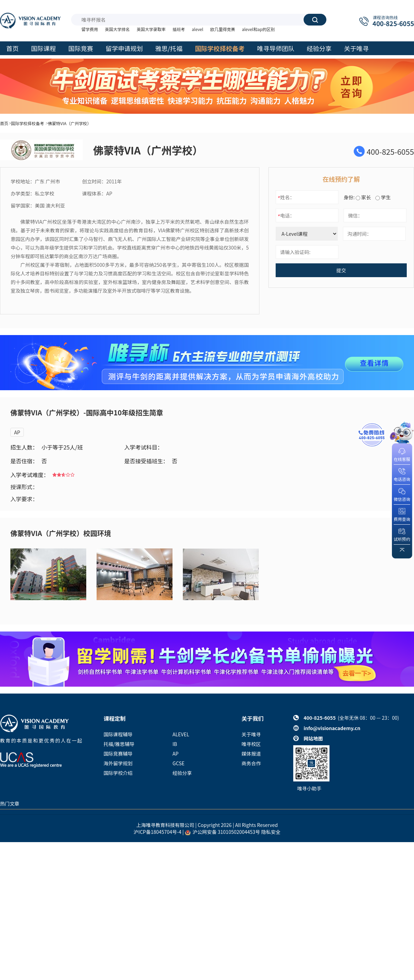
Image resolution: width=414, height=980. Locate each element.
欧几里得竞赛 (223, 29)
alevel (198, 29)
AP (17, 432)
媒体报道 (251, 754)
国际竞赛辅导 (118, 754)
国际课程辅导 (118, 734)
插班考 (179, 29)
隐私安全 (271, 832)
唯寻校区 (251, 744)
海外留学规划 (118, 763)
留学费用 (90, 29)
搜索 (315, 20)
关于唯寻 (251, 734)
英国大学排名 (117, 29)
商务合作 (251, 763)
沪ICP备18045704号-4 (157, 832)
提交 (341, 270)
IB (175, 744)
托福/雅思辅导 (119, 744)
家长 (363, 197)
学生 (383, 197)
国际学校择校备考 (28, 123)
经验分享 (182, 773)
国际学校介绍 (118, 773)
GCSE (179, 763)
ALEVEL (181, 734)
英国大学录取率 (151, 29)
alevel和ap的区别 (258, 29)
